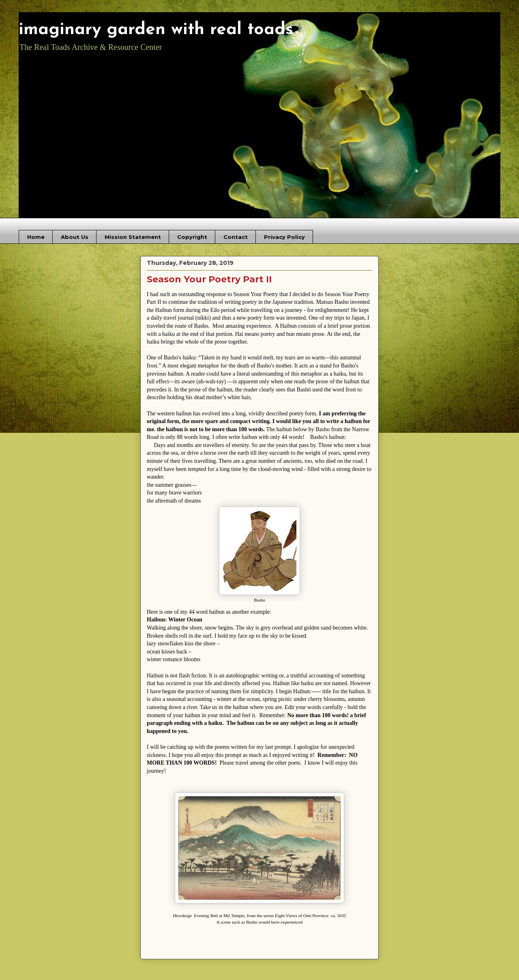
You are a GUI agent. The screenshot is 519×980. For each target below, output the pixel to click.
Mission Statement (133, 237)
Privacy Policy (284, 237)
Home (36, 237)
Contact (236, 237)
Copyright (192, 237)
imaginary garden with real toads (156, 30)
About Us (75, 237)
